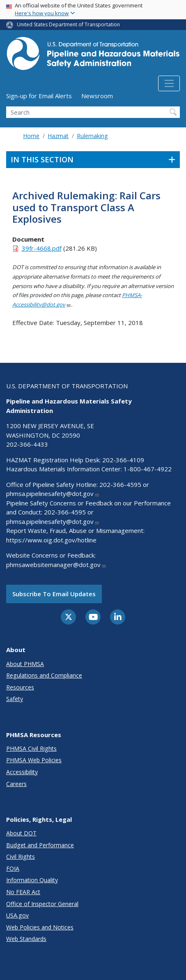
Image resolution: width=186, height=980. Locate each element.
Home (31, 136)
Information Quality (32, 880)
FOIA (13, 868)
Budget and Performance (40, 845)
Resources (20, 687)
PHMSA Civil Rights (31, 748)
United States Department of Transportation (68, 24)
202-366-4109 (123, 460)
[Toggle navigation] (169, 83)
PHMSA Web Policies (34, 760)
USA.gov (17, 915)
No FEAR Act (23, 892)
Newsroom (97, 96)
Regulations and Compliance (44, 675)
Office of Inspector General (42, 904)
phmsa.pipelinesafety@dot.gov (53, 493)
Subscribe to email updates (54, 594)
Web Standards (26, 939)
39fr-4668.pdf (42, 248)
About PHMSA (25, 664)
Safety (15, 699)
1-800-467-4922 (148, 469)
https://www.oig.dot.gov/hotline (51, 540)
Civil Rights (21, 857)
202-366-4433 (27, 444)
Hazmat (58, 136)
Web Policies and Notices (40, 927)
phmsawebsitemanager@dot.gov (56, 565)
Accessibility (22, 772)
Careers (16, 784)
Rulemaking (92, 136)
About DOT (21, 833)
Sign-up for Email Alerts (39, 96)
